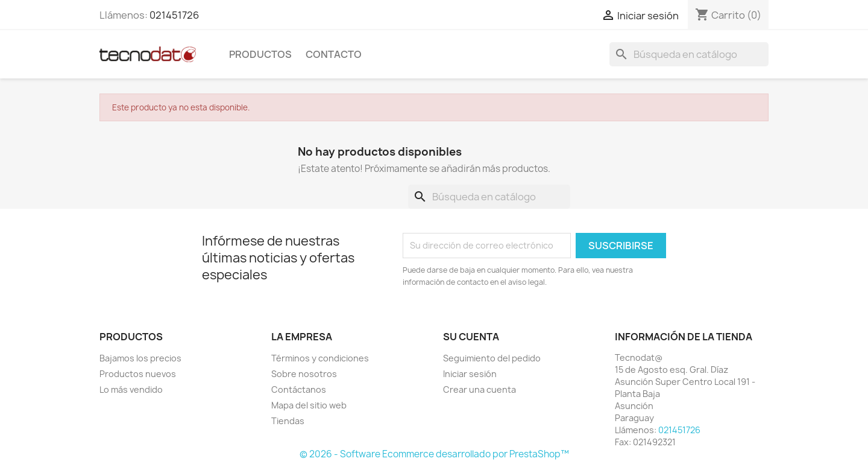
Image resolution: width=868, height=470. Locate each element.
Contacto (334, 54)
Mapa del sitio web (309, 405)
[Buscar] (689, 54)
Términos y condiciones (320, 358)
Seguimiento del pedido (492, 358)
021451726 (174, 15)
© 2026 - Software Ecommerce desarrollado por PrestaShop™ (434, 454)
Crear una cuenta (480, 389)
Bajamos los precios (140, 358)
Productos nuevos (138, 374)
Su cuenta (471, 337)
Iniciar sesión (470, 374)
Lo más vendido (131, 389)
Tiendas (288, 421)
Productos (260, 54)
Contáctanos (299, 389)
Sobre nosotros (304, 374)
